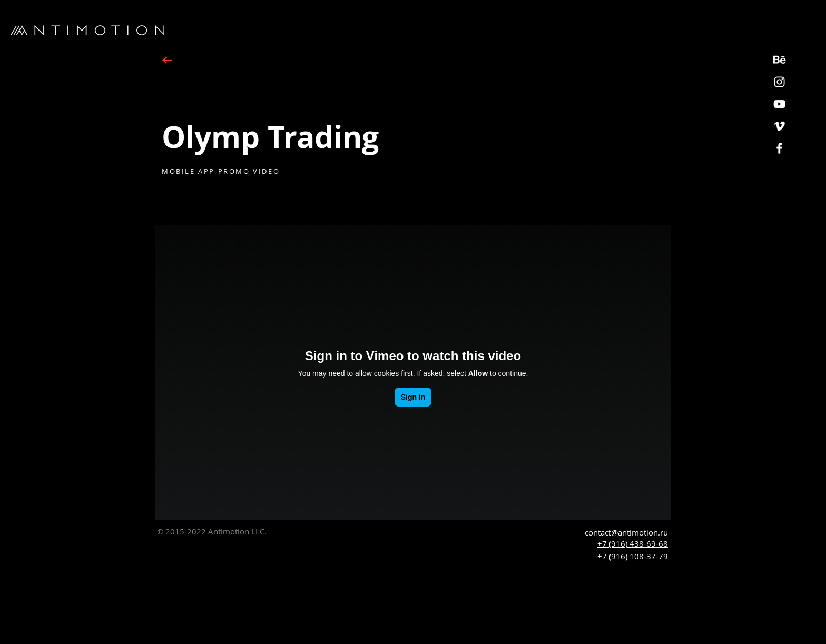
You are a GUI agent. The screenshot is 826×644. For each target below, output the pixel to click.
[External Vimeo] (413, 373)
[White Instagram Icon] (779, 82)
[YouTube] (779, 104)
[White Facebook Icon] (779, 148)
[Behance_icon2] (779, 60)
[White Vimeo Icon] (779, 126)
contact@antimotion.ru (626, 532)
